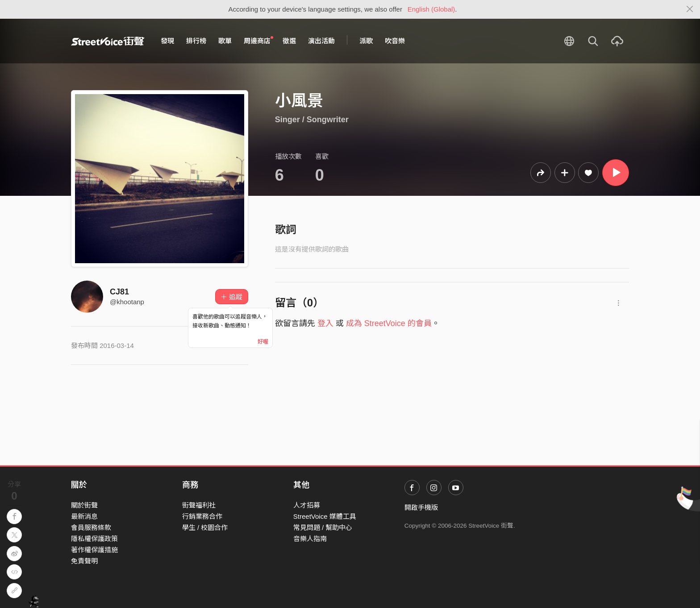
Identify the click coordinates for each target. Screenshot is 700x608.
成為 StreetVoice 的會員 (389, 323)
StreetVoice (108, 41)
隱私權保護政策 (94, 539)
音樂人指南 (310, 539)
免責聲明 (84, 561)
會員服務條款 (91, 527)
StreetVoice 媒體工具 (325, 516)
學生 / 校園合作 (205, 527)
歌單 (225, 41)
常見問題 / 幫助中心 (323, 527)
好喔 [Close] (263, 342)
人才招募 (307, 505)
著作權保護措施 (94, 550)
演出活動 (321, 41)
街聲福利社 (199, 505)
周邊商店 (258, 41)
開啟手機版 (421, 507)
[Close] (690, 9)
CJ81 (119, 292)
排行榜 (196, 41)
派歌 (366, 41)
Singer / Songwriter (312, 120)
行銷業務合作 (202, 516)
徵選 (289, 41)
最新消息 (84, 516)
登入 (325, 323)
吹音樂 (395, 41)
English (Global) (431, 9)
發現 (167, 41)
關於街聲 (84, 505)
